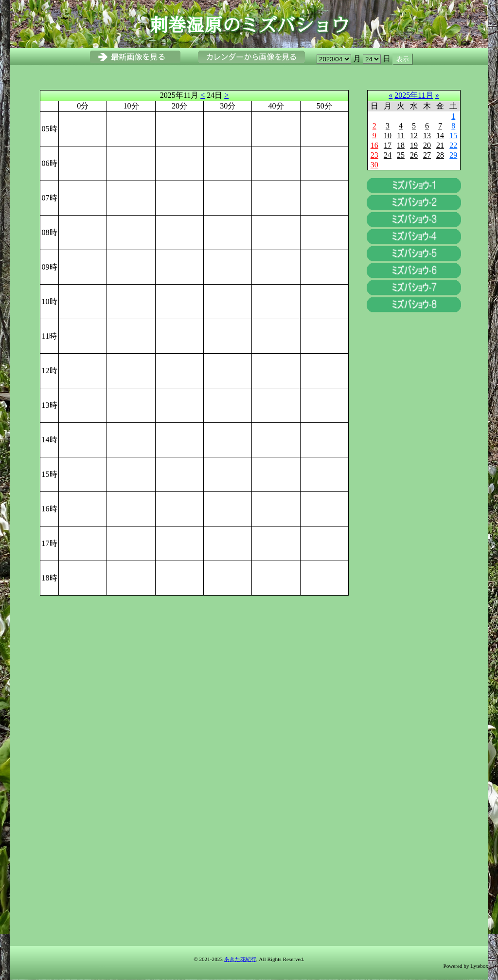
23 (374, 155)
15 (453, 136)
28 (440, 155)
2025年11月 (414, 95)
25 (401, 155)
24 (388, 155)
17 (388, 145)
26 (414, 155)
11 (400, 136)
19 (414, 145)
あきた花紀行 (240, 959)
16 (374, 145)
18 (401, 145)
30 (374, 165)
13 (427, 136)
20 (427, 145)
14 (440, 136)
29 (453, 155)
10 (388, 136)
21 (440, 145)
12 (414, 136)
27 (427, 155)
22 (453, 145)
